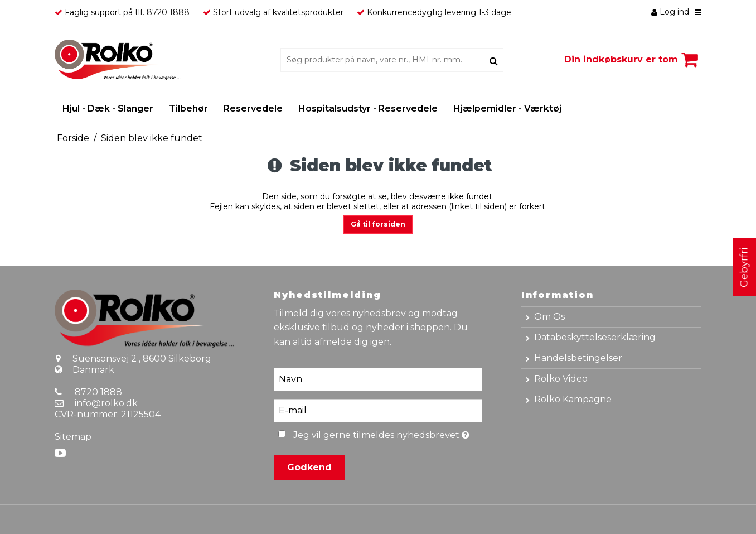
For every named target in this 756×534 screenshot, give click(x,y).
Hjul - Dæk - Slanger (108, 109)
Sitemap (73, 437)
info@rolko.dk (106, 403)
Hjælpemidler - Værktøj (507, 109)
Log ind (670, 12)
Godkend (309, 467)
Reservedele (253, 109)
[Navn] (378, 379)
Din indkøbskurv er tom (633, 60)
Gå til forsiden (378, 224)
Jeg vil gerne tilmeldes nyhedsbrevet (388, 433)
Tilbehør (188, 109)
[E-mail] (378, 410)
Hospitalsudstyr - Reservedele (368, 109)
